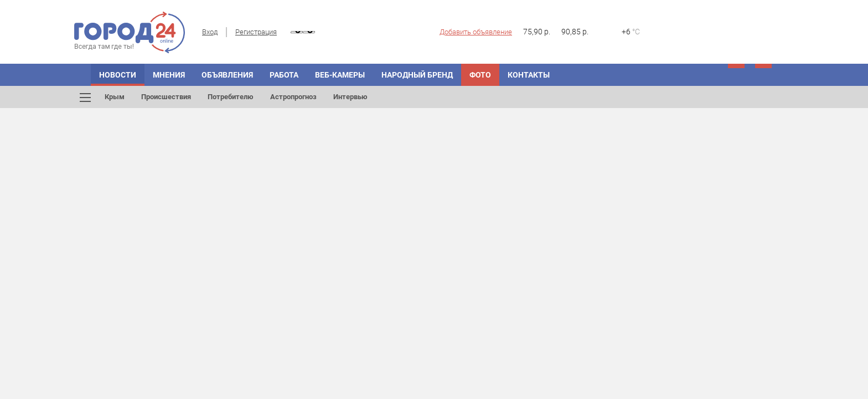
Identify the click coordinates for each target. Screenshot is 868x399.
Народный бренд (417, 75)
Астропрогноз (293, 97)
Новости (118, 75)
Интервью (350, 97)
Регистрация (256, 32)
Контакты (529, 75)
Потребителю (231, 97)
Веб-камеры (340, 75)
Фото (480, 75)
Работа (284, 75)
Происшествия (166, 97)
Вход (210, 32)
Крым (115, 97)
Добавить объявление (476, 32)
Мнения (169, 75)
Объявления (227, 75)
